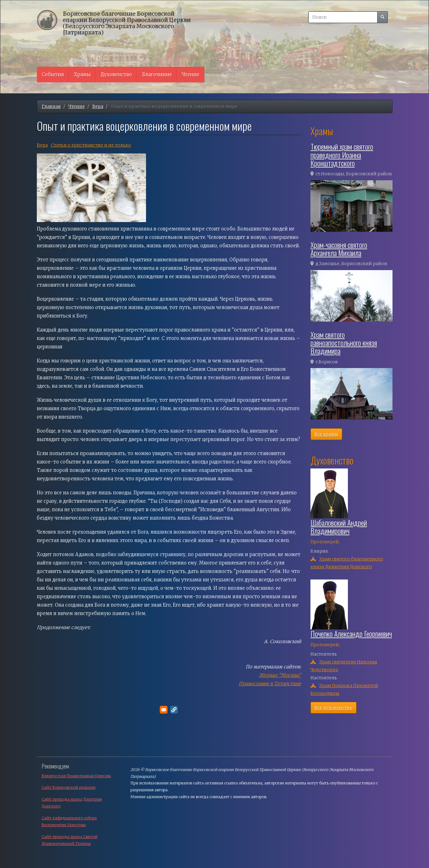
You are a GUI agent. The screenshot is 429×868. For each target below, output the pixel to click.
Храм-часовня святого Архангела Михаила (339, 249)
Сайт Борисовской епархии (68, 787)
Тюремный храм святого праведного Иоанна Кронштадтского (342, 155)
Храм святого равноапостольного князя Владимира (344, 343)
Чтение (191, 74)
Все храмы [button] (326, 434)
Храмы (82, 74)
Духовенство (116, 74)
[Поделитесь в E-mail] (164, 710)
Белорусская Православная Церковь (76, 776)
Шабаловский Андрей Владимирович (339, 526)
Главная (51, 106)
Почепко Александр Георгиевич (351, 633)
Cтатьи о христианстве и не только (91, 145)
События (53, 74)
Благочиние (157, 74)
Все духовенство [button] (334, 708)
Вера (98, 106)
